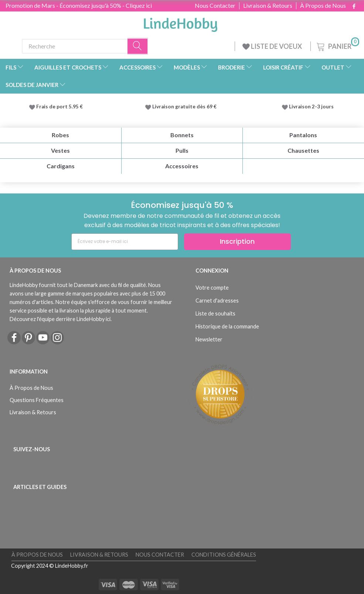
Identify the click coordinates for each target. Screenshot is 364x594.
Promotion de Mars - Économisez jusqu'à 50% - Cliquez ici (79, 5)
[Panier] (337, 45)
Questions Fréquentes (37, 400)
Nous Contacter (215, 6)
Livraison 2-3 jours (311, 107)
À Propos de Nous (323, 6)
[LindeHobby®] (180, 23)
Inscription (237, 241)
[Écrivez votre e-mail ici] (125, 242)
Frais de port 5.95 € (59, 107)
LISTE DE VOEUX (273, 46)
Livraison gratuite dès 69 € (186, 107)
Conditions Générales (224, 555)
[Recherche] (138, 46)
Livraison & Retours (268, 6)
